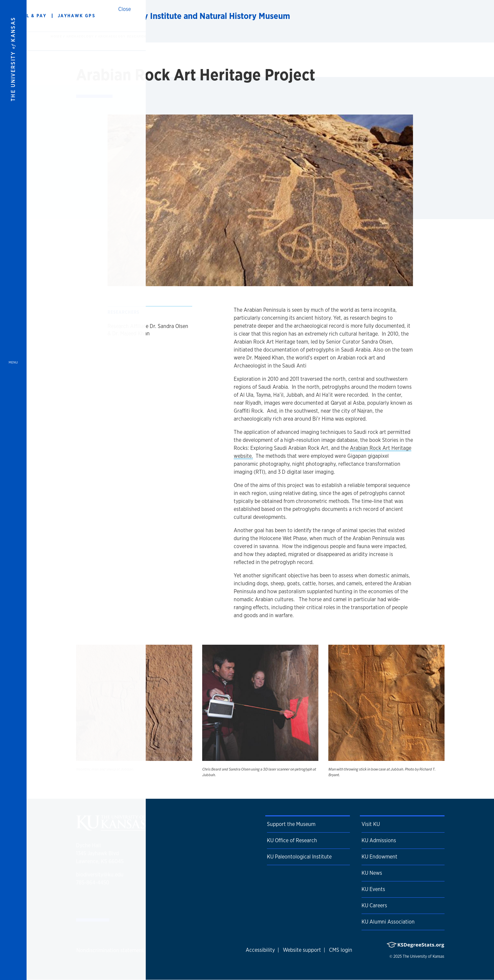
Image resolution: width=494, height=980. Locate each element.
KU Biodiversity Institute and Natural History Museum (190, 16)
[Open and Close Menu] (13, 490)
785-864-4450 (93, 883)
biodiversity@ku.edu (100, 875)
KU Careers (374, 905)
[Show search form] (465, 16)
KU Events (373, 889)
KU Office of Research (292, 840)
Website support (302, 950)
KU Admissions (379, 840)
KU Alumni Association (388, 922)
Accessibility (260, 950)
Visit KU (371, 824)
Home (57, 36)
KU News (372, 873)
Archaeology (81, 36)
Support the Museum (291, 824)
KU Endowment (379, 857)
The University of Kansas (423, 956)
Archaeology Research (122, 36)
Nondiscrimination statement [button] (110, 950)
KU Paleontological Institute (299, 857)
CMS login (341, 950)
